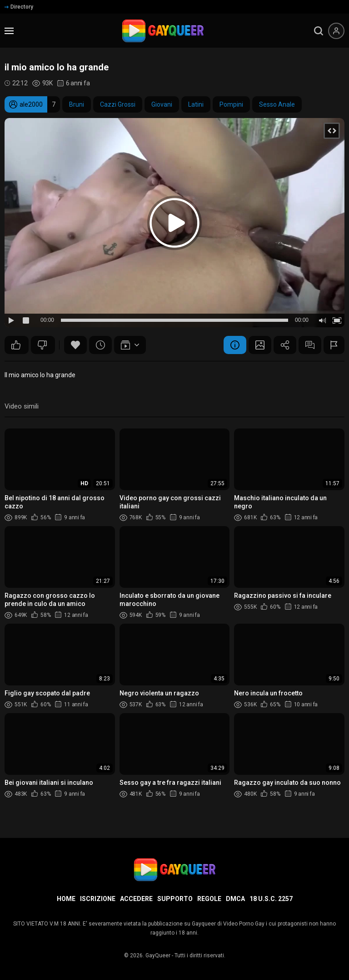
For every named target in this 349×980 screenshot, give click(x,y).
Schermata (260, 345)
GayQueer (158, 955)
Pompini (231, 104)
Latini (196, 104)
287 (42, 345)
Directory (19, 7)
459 (16, 345)
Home (66, 899)
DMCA (235, 899)
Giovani (162, 104)
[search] (319, 31)
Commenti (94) (310, 345)
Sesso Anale (277, 104)
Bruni (77, 104)
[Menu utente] (336, 31)
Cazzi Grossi (118, 104)
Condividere (285, 345)
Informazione (235, 345)
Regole (209, 899)
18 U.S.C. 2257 (271, 899)
